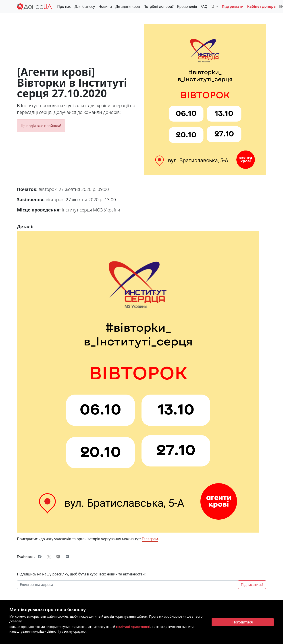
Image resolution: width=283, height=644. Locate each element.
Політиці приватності (133, 627)
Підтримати (233, 6)
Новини (105, 6)
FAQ (204, 6)
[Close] (243, 622)
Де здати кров (128, 6)
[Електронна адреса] (128, 585)
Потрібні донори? (158, 6)
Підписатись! (252, 585)
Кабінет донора (261, 6)
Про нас (64, 6)
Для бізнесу (85, 6)
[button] (214, 6)
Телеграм (150, 539)
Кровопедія (187, 6)
